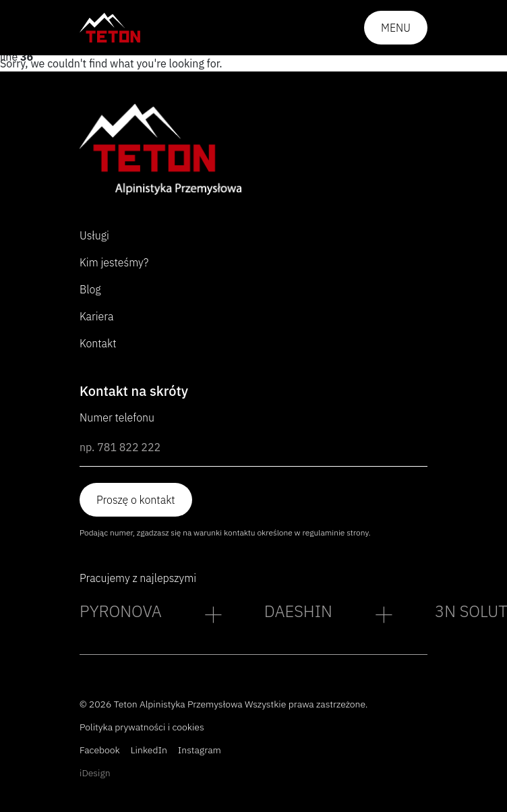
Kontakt (98, 343)
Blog (90, 289)
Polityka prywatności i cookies (142, 727)
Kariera (96, 316)
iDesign (95, 773)
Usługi (94, 235)
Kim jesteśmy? (114, 262)
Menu (396, 28)
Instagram (200, 750)
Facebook (100, 750)
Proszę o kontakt (136, 500)
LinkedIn (149, 750)
